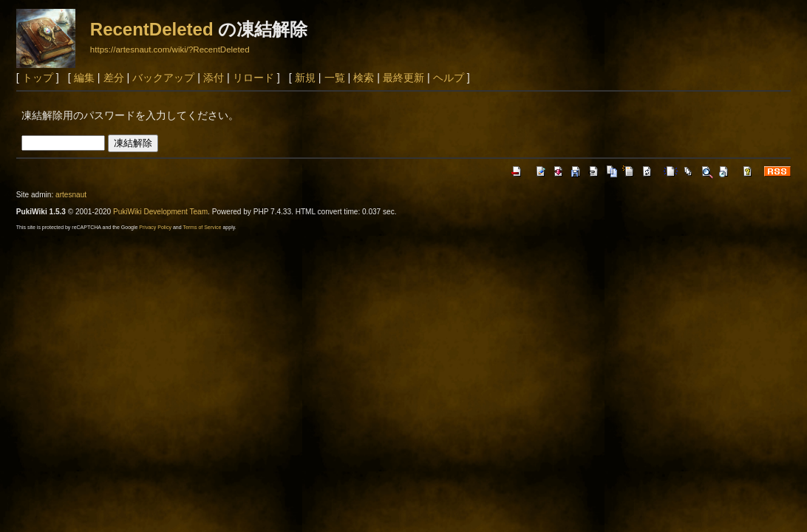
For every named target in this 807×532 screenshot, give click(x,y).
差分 (114, 78)
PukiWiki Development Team (160, 212)
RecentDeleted (152, 29)
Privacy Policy (155, 227)
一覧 (335, 78)
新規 (305, 78)
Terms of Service (202, 227)
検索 (364, 78)
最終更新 (403, 78)
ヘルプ (449, 78)
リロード (253, 78)
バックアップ (163, 78)
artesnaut (71, 195)
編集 (84, 78)
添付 (214, 78)
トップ (38, 78)
